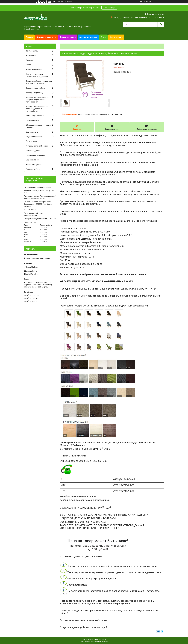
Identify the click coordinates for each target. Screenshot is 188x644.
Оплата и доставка (88, 37)
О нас (104, 37)
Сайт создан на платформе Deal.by (94, 640)
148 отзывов (147, 2)
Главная (29, 37)
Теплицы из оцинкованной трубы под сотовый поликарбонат (37, 109)
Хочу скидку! (109, 8)
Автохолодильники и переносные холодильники (37, 75)
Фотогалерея (116, 37)
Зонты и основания (34, 70)
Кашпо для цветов (34, 165)
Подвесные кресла (34, 137)
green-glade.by (32, 271)
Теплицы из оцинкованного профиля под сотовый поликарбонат (37, 100)
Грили (28, 65)
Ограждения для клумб (36, 155)
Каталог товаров (45, 37)
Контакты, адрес (68, 37)
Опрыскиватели (32, 120)
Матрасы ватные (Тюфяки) (37, 146)
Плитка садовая (33, 151)
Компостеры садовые (35, 116)
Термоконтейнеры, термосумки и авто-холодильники (39, 82)
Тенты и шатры (32, 51)
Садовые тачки (32, 160)
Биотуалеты (31, 56)
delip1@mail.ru (32, 274)
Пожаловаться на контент (100, 642)
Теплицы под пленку (34, 93)
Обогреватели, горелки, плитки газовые (39, 126)
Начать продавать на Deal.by (62, 2)
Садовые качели (33, 132)
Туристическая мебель (35, 88)
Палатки (29, 60)
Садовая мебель (33, 169)
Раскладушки (32, 141)
